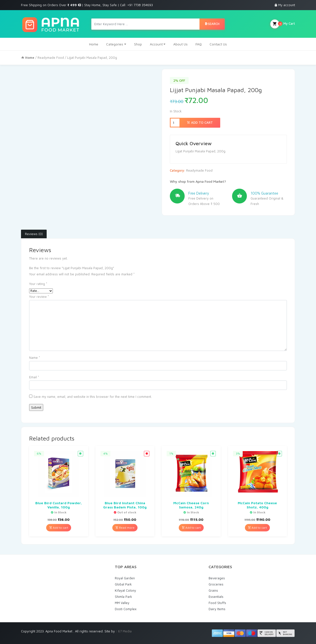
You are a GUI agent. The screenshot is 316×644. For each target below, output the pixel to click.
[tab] (34, 234)
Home (94, 44)
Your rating (38, 284)
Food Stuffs (217, 603)
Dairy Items (217, 609)
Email (34, 377)
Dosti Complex (126, 609)
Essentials (216, 597)
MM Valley (122, 603)
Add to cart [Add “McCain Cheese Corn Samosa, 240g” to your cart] (191, 528)
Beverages (217, 578)
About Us (180, 44)
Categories (115, 44)
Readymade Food (51, 58)
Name (35, 358)
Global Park (123, 584)
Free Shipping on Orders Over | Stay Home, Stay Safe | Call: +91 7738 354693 (87, 5)
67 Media (125, 631)
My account (287, 5)
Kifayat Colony (125, 590)
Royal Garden (125, 578)
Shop (138, 44)
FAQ (199, 44)
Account (156, 44)
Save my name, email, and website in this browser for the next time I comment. (93, 397)
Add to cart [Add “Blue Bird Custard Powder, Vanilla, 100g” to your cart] (59, 528)
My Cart (283, 24)
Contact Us (218, 44)
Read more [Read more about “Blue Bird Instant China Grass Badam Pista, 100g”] (125, 528)
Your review (39, 297)
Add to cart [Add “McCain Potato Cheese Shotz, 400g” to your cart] (257, 528)
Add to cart (200, 122)
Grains (213, 590)
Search (212, 24)
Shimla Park (123, 597)
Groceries (216, 584)
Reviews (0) (34, 234)
